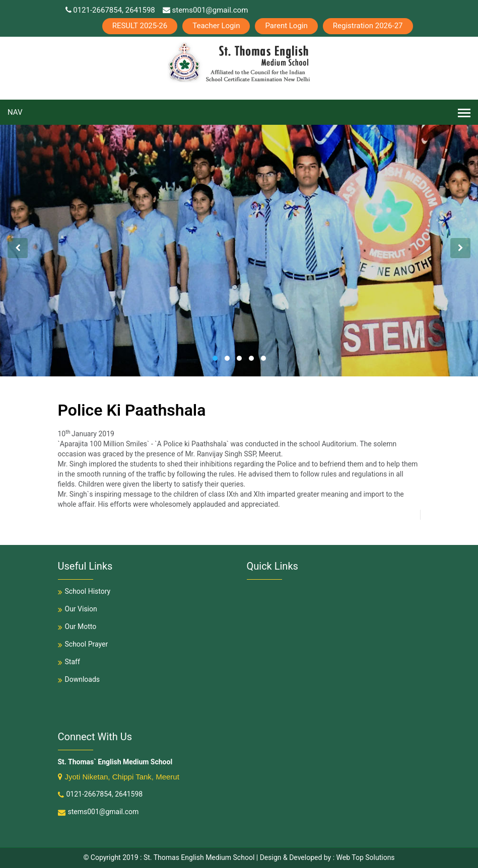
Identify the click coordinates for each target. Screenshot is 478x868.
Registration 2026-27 (368, 26)
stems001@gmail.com (206, 10)
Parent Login (286, 26)
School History (84, 591)
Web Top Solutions (366, 857)
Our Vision (78, 609)
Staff (69, 662)
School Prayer (83, 644)
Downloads (79, 679)
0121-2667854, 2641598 (110, 10)
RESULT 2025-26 (140, 26)
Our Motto (77, 626)
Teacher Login (216, 26)
